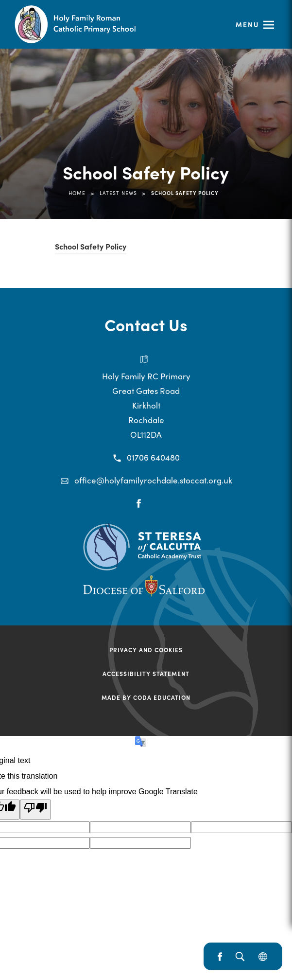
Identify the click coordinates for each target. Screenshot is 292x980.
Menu (248, 24)
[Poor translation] (35, 810)
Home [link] (77, 193)
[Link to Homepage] (92, 24)
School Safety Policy (91, 248)
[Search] (240, 956)
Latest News (118, 193)
